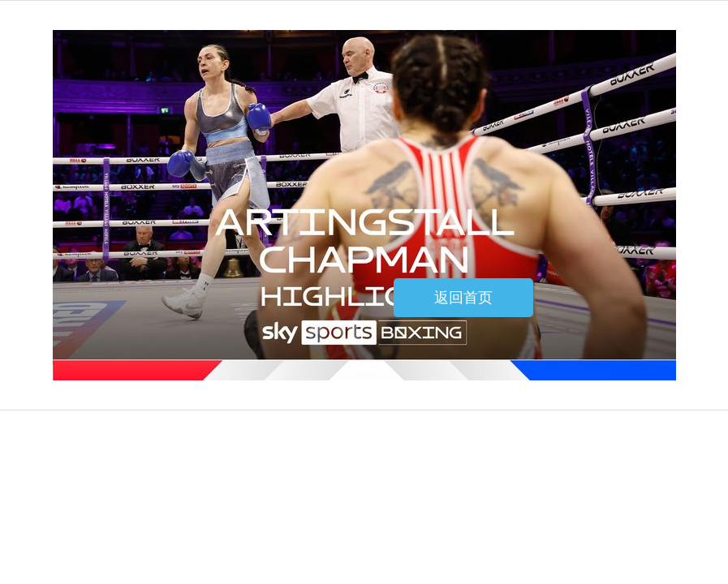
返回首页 (463, 298)
